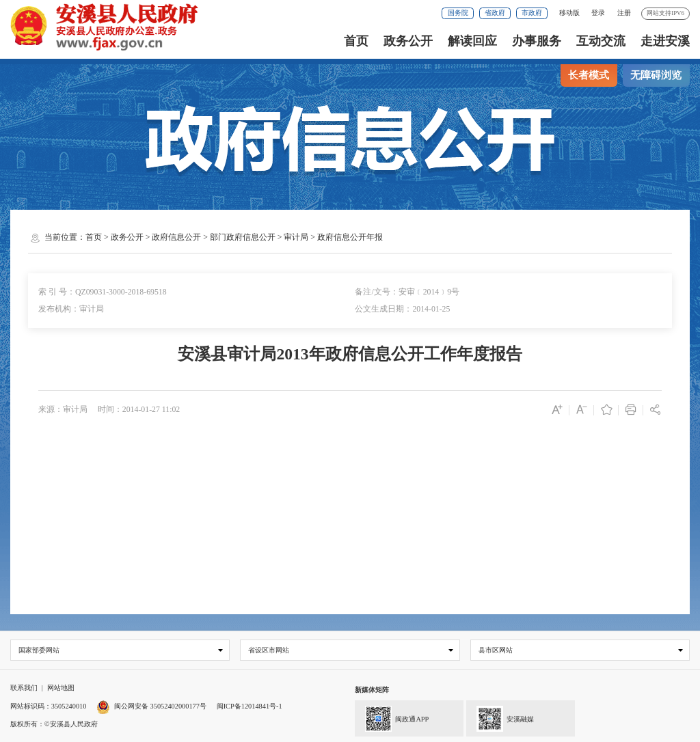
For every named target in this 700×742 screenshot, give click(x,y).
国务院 (458, 13)
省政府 (495, 13)
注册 (624, 13)
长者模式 (589, 75)
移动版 (569, 13)
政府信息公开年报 (350, 237)
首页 (356, 41)
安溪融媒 (500, 717)
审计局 (296, 237)
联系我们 (24, 688)
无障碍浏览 (656, 75)
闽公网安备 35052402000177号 (151, 706)
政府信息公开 (176, 237)
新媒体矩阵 (372, 690)
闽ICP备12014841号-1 (250, 706)
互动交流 (601, 41)
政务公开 (408, 41)
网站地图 (61, 688)
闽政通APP (392, 717)
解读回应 (472, 41)
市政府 (532, 13)
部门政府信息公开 (243, 237)
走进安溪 (665, 41)
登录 (598, 13)
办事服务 (537, 41)
